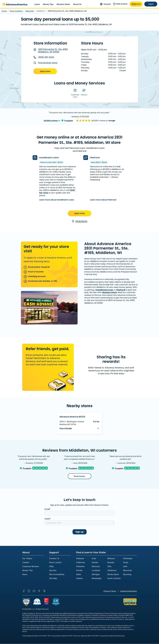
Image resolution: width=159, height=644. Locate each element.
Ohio (109, 566)
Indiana (79, 578)
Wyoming (127, 574)
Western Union (63, 4)
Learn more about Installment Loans (57, 200)
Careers (26, 563)
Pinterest (39, 591)
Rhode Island (113, 574)
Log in (151, 4)
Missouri (111, 559)
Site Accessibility (57, 574)
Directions (80, 221)
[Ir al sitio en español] (105, 4)
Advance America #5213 (72, 417)
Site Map (53, 578)
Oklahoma (112, 570)
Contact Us (54, 559)
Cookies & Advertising (128, 591)
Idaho (79, 574)
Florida (79, 570)
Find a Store (120, 4)
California (80, 563)
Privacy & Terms (110, 591)
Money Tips (48, 4)
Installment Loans (49, 158)
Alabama (80, 559)
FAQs (51, 566)
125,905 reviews (51, 121)
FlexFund (95, 158)
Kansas (95, 563)
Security (53, 570)
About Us (77, 4)
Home (4, 11)
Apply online (45, 71)
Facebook (24, 591)
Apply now (136, 4)
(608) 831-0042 (44, 57)
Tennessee (128, 559)
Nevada (111, 563)
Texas (126, 563)
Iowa (94, 559)
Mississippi (97, 578)
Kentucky (96, 566)
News (25, 574)
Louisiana (96, 570)
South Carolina (114, 578)
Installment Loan (104, 290)
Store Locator (55, 563)
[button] (79, 428)
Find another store (45, 63)
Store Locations (16, 11)
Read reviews (79, 476)
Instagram (29, 591)
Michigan (96, 574)
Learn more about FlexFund (103, 200)
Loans (37, 4)
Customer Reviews (31, 566)
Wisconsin (30, 11)
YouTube (34, 591)
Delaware (80, 566)
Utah (125, 566)
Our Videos (27, 559)
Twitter (44, 591)
